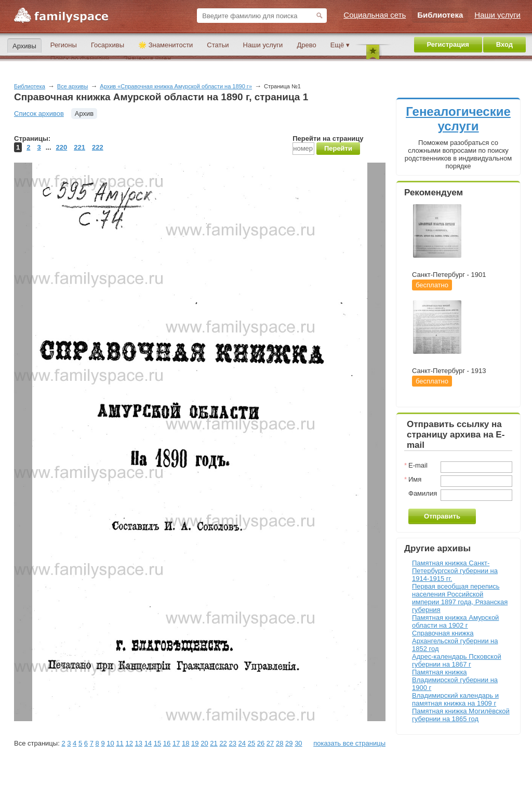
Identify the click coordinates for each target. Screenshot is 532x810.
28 (280, 743)
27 (270, 743)
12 (129, 743)
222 (98, 147)
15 (157, 743)
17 (176, 743)
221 (79, 147)
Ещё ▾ (340, 45)
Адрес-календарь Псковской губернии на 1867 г (457, 660)
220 (62, 147)
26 (261, 743)
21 (214, 743)
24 (242, 743)
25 (251, 743)
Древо (306, 45)
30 (298, 743)
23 (232, 743)
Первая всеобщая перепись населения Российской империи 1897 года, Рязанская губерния (460, 598)
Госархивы (108, 45)
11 (119, 743)
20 (204, 743)
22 (223, 743)
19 (195, 743)
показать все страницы (349, 743)
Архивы (24, 46)
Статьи (218, 45)
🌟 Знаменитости (165, 45)
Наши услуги (263, 45)
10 (110, 743)
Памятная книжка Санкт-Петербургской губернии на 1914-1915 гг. (455, 571)
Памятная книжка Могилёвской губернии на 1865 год (461, 715)
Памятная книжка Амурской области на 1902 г (455, 621)
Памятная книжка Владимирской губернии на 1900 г (455, 680)
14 (148, 743)
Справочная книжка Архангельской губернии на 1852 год (455, 641)
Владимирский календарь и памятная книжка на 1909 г (455, 699)
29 (289, 743)
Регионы (64, 45)
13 (139, 743)
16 (167, 743)
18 (185, 743)
